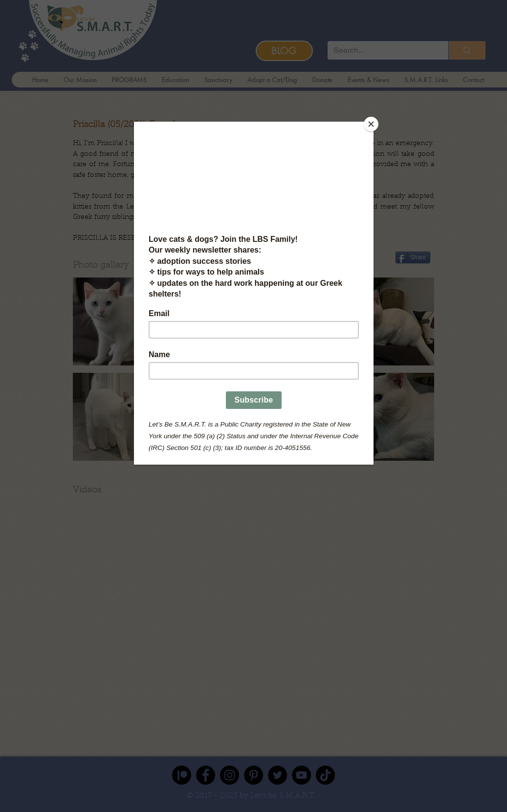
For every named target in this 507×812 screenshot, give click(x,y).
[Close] (371, 124)
